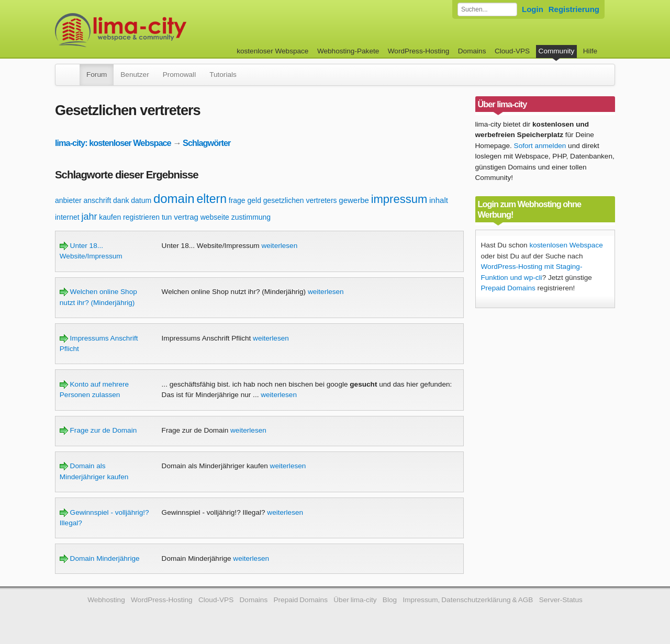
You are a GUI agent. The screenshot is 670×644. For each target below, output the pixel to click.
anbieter (68, 200)
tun (167, 217)
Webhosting (106, 600)
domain (174, 199)
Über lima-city (355, 600)
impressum (399, 199)
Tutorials (223, 75)
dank (121, 200)
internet (67, 217)
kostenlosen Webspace (566, 245)
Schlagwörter (206, 143)
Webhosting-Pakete (348, 51)
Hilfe (590, 51)
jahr (89, 217)
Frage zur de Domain (98, 430)
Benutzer (135, 75)
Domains (472, 51)
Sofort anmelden (540, 146)
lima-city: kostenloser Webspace (113, 143)
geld (254, 200)
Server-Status (561, 600)
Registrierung (574, 9)
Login (533, 9)
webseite (215, 217)
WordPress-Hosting (419, 51)
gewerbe (354, 200)
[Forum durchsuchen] (487, 9)
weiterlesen (279, 246)
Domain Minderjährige (100, 558)
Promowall (179, 75)
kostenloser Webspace (272, 51)
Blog (390, 600)
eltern (211, 199)
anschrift (97, 200)
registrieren (141, 217)
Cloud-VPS (512, 51)
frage (237, 200)
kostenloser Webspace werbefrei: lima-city (160, 30)
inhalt (439, 200)
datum (141, 200)
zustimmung (251, 217)
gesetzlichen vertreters (300, 200)
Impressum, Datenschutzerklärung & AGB (468, 600)
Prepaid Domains (508, 288)
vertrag (186, 217)
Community (557, 51)
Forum (97, 75)
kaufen (110, 217)
